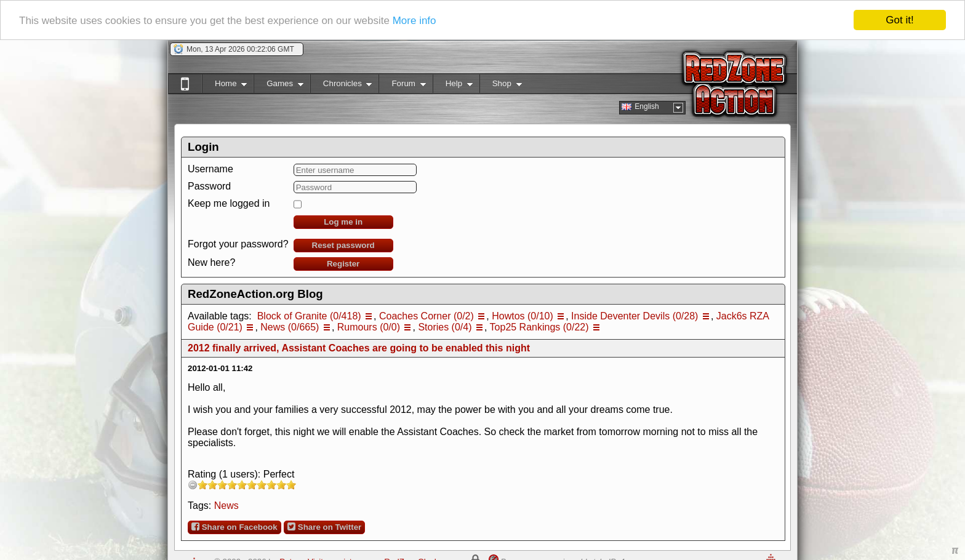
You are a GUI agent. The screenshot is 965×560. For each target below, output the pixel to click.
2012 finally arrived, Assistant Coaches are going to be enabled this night (359, 348)
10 (291, 485)
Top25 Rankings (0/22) (539, 327)
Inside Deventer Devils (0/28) (635, 316)
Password (209, 186)
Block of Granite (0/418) (309, 316)
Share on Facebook (234, 527)
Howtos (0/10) (523, 316)
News (226, 506)
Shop (501, 86)
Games (278, 86)
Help (453, 86)
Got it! (899, 20)
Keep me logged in (229, 203)
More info (414, 20)
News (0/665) (290, 327)
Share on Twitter (324, 527)
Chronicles (341, 86)
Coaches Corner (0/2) (426, 316)
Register (343, 264)
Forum (402, 86)
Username (210, 169)
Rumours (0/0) (369, 327)
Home (224, 86)
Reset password (343, 245)
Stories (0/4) (445, 327)
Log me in (343, 222)
